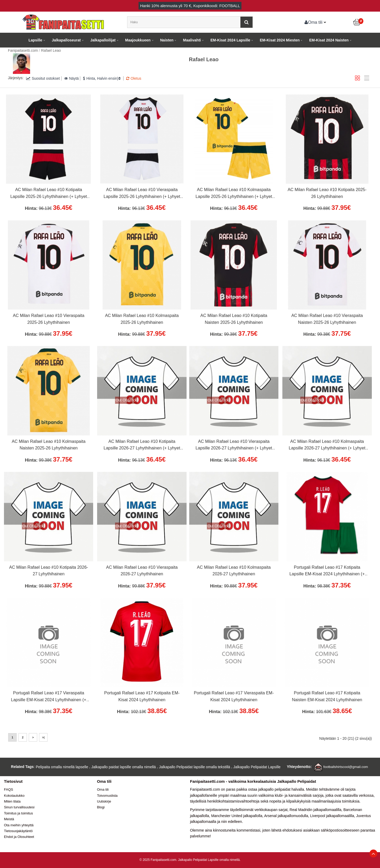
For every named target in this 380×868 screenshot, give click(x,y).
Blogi (101, 807)
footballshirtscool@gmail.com (346, 767)
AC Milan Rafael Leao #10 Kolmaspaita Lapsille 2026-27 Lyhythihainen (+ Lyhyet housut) (327, 445)
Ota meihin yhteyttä (19, 825)
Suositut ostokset (43, 78)
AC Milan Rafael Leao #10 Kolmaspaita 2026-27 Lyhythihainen (234, 571)
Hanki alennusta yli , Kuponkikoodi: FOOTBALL (190, 6)
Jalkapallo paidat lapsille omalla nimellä (123, 767)
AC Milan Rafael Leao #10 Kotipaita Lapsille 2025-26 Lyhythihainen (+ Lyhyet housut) (49, 194)
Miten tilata (12, 801)
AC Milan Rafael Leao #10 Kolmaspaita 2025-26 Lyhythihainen (142, 319)
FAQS (9, 789)
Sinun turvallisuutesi (19, 807)
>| (43, 737)
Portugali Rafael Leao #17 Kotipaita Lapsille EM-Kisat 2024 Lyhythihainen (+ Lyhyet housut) (327, 571)
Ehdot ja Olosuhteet (19, 837)
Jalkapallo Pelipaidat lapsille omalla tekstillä (194, 767)
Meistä (9, 819)
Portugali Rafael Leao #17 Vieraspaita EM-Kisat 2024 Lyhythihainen (234, 696)
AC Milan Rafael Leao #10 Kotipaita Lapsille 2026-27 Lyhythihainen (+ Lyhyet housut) (142, 445)
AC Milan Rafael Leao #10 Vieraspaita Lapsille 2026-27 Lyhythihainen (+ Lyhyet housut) (234, 445)
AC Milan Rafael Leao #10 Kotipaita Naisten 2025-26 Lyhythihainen (234, 319)
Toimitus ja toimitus (18, 813)
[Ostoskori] (357, 22)
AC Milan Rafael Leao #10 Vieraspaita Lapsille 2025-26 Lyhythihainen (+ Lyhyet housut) (142, 194)
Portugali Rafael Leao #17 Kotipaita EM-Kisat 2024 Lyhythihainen (142, 696)
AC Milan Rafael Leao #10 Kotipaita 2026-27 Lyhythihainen (49, 571)
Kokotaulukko (14, 796)
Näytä (72, 78)
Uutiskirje (104, 801)
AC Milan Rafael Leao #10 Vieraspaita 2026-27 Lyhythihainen (142, 571)
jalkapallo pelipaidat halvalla (281, 789)
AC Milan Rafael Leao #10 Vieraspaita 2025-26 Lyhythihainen (49, 319)
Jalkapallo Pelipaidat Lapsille (257, 767)
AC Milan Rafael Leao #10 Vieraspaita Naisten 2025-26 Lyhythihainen (327, 319)
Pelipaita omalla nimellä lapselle (62, 767)
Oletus (134, 78)
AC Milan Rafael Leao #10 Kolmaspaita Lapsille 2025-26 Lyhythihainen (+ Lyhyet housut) (234, 194)
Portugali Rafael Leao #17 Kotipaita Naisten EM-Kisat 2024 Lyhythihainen (327, 696)
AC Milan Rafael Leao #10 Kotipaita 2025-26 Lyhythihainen (327, 193)
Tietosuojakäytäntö (18, 831)
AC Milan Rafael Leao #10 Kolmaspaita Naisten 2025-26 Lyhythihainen (49, 445)
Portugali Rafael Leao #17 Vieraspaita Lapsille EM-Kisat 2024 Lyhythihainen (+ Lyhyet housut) (49, 697)
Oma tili (313, 22)
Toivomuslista (107, 796)
